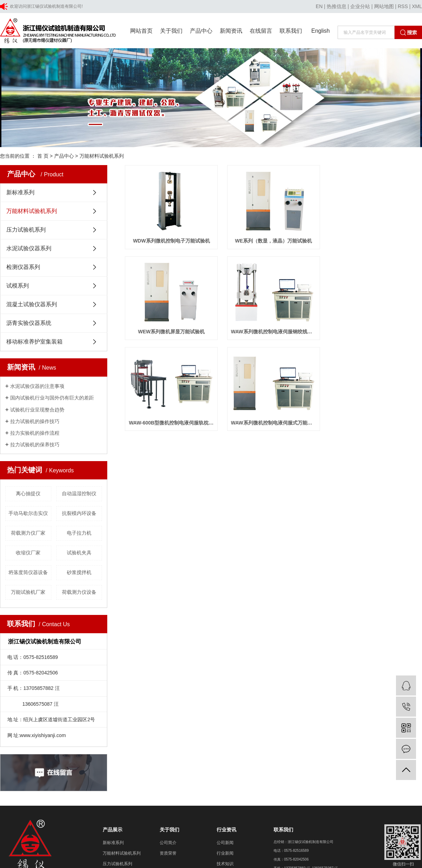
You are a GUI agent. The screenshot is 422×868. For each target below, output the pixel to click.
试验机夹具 (79, 553)
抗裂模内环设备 (79, 513)
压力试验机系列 (26, 230)
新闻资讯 (231, 31)
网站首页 (141, 31)
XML (417, 6)
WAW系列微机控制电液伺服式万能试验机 (276, 427)
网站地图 (384, 6)
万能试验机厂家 (28, 592)
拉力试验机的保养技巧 (35, 445)
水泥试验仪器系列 (29, 248)
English (320, 31)
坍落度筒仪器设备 (28, 572)
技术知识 (225, 864)
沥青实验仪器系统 (29, 323)
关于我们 (171, 31)
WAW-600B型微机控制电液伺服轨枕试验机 (172, 427)
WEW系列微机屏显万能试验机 (172, 334)
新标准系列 (20, 192)
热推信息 (337, 6)
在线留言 (261, 31)
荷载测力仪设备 (79, 592)
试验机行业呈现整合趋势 (37, 410)
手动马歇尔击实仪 (28, 513)
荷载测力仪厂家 (28, 533)
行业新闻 (225, 853)
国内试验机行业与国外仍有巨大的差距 (52, 398)
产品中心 (201, 31)
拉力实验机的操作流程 (35, 433)
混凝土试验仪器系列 (32, 304)
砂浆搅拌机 (79, 572)
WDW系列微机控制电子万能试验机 (172, 242)
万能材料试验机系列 (102, 156)
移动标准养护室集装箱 (34, 342)
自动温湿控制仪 (79, 493)
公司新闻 (225, 843)
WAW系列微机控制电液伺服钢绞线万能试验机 (276, 334)
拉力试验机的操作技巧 (35, 421)
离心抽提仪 (28, 493)
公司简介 (168, 843)
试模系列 (18, 286)
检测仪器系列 (23, 267)
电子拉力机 (79, 533)
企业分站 (360, 6)
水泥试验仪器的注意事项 (37, 386)
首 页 (43, 156)
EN (319, 6)
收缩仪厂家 (28, 553)
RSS (403, 6)
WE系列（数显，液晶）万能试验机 (276, 242)
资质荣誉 (168, 853)
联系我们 (291, 31)
